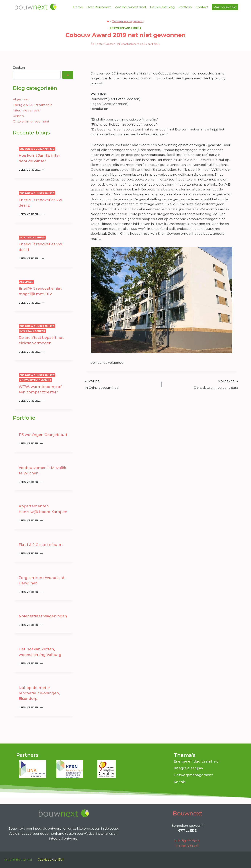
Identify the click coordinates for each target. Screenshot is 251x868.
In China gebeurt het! (122, 384)
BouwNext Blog (162, 7)
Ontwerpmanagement (125, 28)
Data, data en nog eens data (201, 384)
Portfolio (185, 7)
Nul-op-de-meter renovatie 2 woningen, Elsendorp (40, 692)
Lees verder (31, 443)
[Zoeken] (68, 75)
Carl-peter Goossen (103, 44)
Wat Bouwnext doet (131, 7)
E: (188, 841)
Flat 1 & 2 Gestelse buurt (41, 543)
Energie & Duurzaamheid (33, 105)
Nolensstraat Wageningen (43, 615)
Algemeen (21, 99)
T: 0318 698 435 (187, 846)
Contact (202, 7)
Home (78, 7)
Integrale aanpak (26, 110)
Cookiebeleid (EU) (51, 860)
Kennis (18, 116)
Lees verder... (32, 170)
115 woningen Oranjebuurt (43, 434)
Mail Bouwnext (225, 7)
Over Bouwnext (99, 7)
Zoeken (19, 68)
